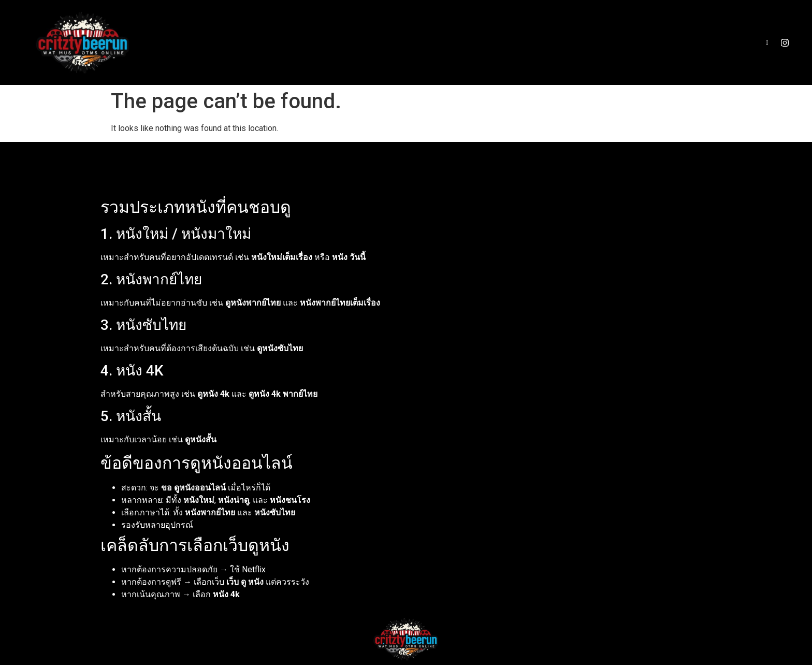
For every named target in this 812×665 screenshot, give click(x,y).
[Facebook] (767, 42)
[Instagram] (785, 42)
